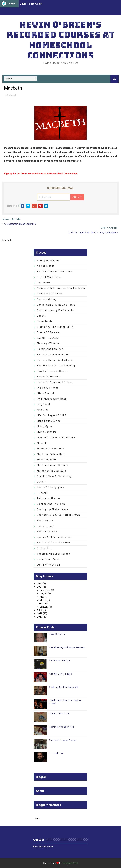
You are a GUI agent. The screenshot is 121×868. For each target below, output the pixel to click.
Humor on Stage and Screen (55, 382)
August (44, 594)
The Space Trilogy (60, 661)
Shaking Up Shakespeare (52, 509)
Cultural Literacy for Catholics (56, 310)
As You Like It (45, 266)
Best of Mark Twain (49, 277)
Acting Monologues (49, 261)
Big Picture (44, 283)
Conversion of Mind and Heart (56, 305)
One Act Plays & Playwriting (54, 476)
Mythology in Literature (52, 471)
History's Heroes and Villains (55, 360)
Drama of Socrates (49, 332)
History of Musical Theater (54, 355)
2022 (40, 584)
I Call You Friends (48, 388)
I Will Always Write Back (52, 399)
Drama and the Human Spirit (55, 327)
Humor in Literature (49, 377)
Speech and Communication (55, 537)
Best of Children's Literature (55, 272)
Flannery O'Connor (48, 343)
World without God (48, 565)
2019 (40, 613)
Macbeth (13, 95)
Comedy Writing (47, 299)
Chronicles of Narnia (50, 294)
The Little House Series (63, 740)
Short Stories (45, 521)
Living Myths (45, 426)
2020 (40, 610)
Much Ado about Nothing (52, 465)
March (43, 600)
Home (37, 818)
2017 (40, 617)
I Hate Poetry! (45, 393)
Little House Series (49, 421)
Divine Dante (45, 321)
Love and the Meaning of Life (56, 438)
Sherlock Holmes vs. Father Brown (58, 515)
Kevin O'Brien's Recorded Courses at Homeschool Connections (61, 40)
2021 (40, 587)
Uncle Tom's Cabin (31, 4)
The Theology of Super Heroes (67, 647)
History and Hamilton (50, 349)
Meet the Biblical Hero (51, 454)
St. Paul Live (45, 548)
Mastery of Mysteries (50, 449)
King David (43, 404)
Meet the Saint (46, 460)
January (44, 607)
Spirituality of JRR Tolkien (53, 543)
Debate (41, 316)
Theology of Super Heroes (53, 554)
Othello (41, 482)
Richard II (43, 493)
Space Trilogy (45, 526)
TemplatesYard (70, 863)
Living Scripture (47, 432)
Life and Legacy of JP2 (52, 415)
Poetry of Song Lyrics (50, 487)
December (45, 590)
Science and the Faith (51, 504)
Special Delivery (47, 532)
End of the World (48, 338)
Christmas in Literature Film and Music (61, 288)
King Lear (43, 410)
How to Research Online (52, 371)
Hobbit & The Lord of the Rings (57, 366)
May (42, 597)
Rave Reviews (57, 634)
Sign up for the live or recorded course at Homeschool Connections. (41, 174)
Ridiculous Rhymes (49, 498)
